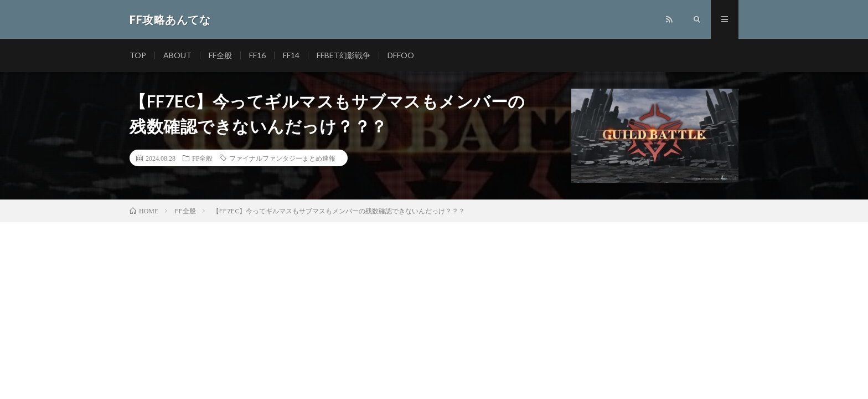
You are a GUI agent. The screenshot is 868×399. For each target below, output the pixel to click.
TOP (138, 55)
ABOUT (177, 55)
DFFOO (401, 55)
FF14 (291, 55)
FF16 (257, 55)
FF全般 (220, 55)
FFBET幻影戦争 (343, 55)
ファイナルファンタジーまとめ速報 (282, 158)
